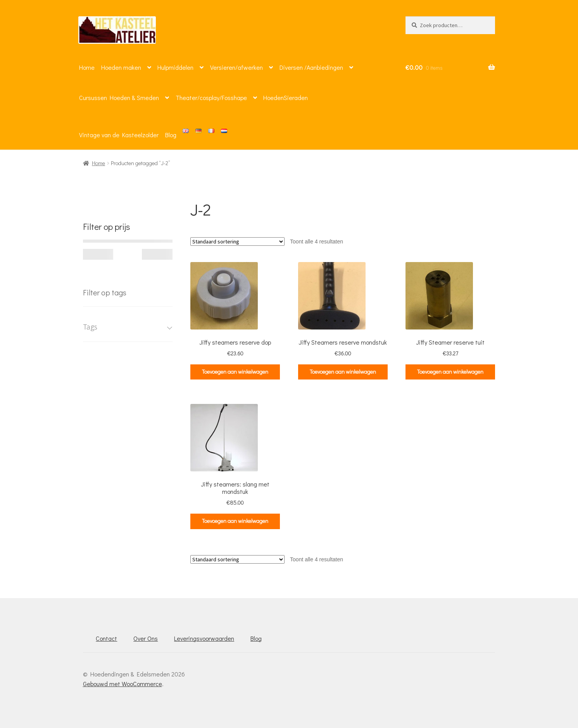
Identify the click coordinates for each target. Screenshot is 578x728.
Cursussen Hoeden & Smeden (119, 97)
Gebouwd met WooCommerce (123, 684)
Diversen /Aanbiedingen (311, 67)
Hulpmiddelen (175, 67)
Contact (106, 638)
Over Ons (146, 638)
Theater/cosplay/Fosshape (211, 97)
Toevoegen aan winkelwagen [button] (235, 372)
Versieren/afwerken (236, 67)
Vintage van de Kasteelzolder (119, 135)
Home (87, 67)
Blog (171, 135)
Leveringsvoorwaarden (204, 638)
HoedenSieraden (286, 97)
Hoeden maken (121, 67)
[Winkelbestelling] (237, 242)
